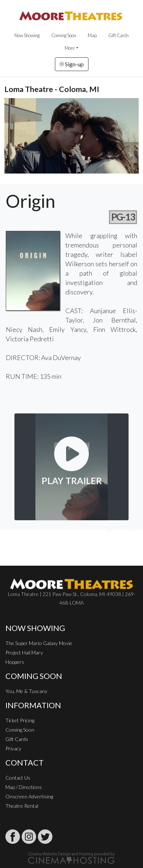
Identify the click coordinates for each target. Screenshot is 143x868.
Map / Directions (24, 787)
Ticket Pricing (20, 720)
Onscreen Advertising (29, 796)
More (70, 48)
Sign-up (72, 64)
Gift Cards (119, 35)
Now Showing (27, 35)
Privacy (13, 748)
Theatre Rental (22, 806)
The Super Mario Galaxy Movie (39, 643)
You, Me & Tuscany (26, 691)
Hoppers (15, 662)
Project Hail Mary (24, 652)
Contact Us (18, 778)
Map (92, 35)
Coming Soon (64, 35)
